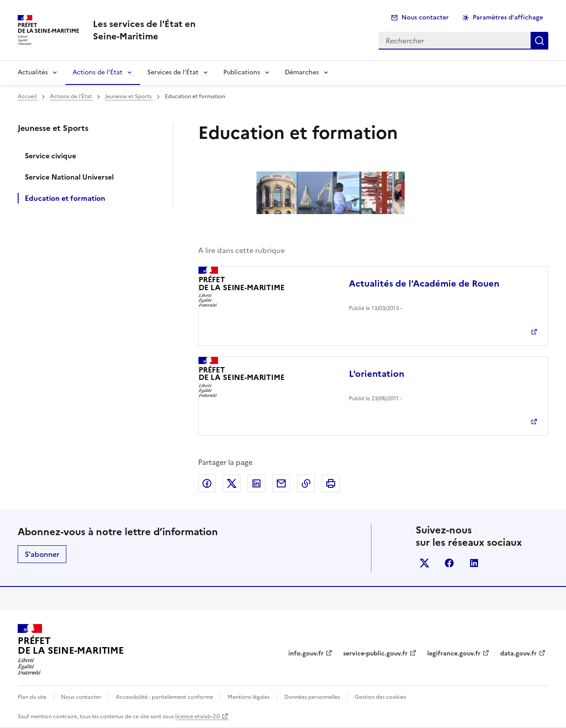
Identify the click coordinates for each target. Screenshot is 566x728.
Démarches (302, 72)
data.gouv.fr (518, 653)
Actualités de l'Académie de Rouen (424, 284)
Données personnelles (312, 697)
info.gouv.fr (306, 653)
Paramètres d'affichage (508, 17)
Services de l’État (173, 72)
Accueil (28, 96)
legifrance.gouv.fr (454, 653)
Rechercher (539, 41)
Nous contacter (425, 17)
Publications (242, 72)
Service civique (50, 156)
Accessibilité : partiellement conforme (164, 697)
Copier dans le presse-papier (306, 483)
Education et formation (65, 198)
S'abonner (42, 554)
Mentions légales (249, 697)
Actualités (33, 72)
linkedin (474, 563)
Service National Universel (69, 177)
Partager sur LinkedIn (256, 483)
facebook (449, 563)
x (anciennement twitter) (424, 563)
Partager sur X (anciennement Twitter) (232, 483)
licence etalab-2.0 (197, 717)
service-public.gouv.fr (375, 653)
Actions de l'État (98, 72)
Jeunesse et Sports (129, 96)
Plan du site (32, 697)
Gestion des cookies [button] (380, 697)
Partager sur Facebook (207, 483)
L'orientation (377, 374)
